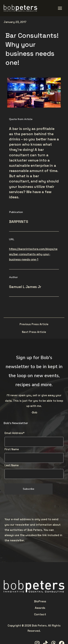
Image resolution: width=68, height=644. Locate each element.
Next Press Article (34, 332)
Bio (19, 601)
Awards (34, 601)
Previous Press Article (34, 324)
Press (25, 601)
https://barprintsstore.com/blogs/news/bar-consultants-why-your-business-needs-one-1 (33, 254)
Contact (45, 601)
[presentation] (32, 506)
